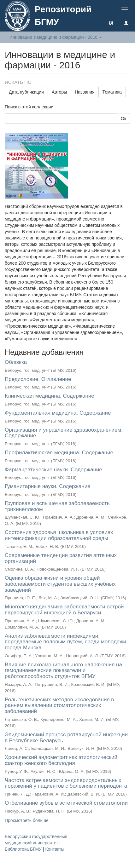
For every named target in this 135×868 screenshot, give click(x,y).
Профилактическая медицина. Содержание (59, 453)
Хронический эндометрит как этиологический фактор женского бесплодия (61, 760)
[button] (111, 23)
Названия (85, 92)
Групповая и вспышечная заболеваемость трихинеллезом (57, 506)
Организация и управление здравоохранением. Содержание (64, 433)
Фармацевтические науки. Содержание (53, 470)
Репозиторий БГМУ (63, 16)
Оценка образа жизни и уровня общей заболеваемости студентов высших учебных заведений (60, 584)
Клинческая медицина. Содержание (50, 396)
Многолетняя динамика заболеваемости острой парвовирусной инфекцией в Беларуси (64, 610)
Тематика (112, 92)
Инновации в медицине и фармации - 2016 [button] (56, 37)
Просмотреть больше (27, 820)
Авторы (59, 92)
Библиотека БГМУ (24, 849)
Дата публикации (26, 92)
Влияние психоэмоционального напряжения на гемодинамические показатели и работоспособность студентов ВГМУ (63, 670)
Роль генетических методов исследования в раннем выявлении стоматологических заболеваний (59, 705)
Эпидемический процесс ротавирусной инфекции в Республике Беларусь (66, 738)
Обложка (16, 362)
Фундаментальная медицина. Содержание (58, 413)
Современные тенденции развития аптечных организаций (61, 558)
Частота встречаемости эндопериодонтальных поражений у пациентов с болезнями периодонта (66, 783)
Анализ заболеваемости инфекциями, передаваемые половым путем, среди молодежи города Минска (65, 642)
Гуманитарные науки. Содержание (48, 486)
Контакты (55, 849)
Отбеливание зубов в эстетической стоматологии (66, 803)
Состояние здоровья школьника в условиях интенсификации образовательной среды (59, 535)
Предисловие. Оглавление (38, 379)
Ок (123, 118)
